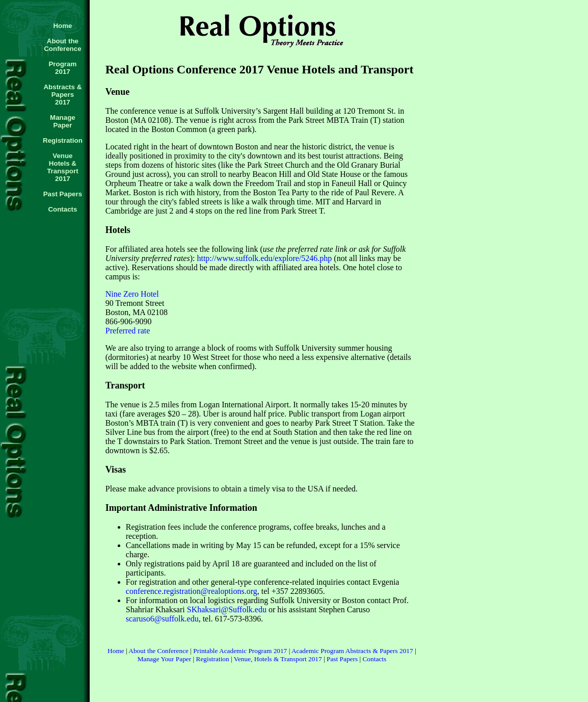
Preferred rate (128, 331)
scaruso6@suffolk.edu (162, 619)
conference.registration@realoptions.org (192, 591)
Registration (213, 659)
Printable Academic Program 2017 (240, 651)
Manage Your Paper (165, 659)
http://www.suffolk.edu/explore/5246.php (264, 258)
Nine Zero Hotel (132, 294)
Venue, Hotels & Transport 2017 (278, 659)
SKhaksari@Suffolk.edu (227, 609)
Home (116, 651)
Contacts (374, 659)
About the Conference (158, 651)
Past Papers (342, 659)
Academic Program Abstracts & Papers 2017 (352, 651)
